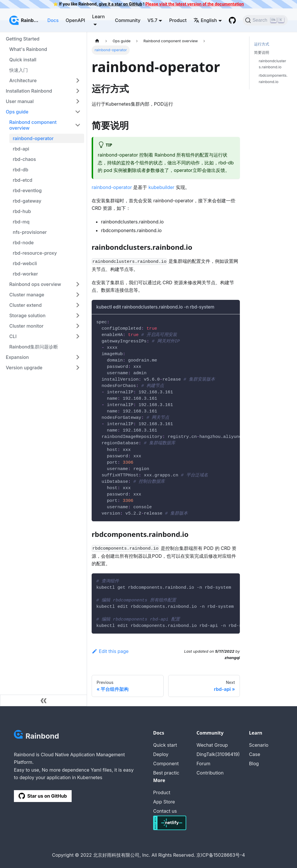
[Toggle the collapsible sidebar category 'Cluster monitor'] (78, 326)
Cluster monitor (26, 326)
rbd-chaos (24, 159)
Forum (203, 764)
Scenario (259, 745)
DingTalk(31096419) (218, 754)
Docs (53, 20)
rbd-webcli (25, 263)
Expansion (17, 357)
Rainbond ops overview (35, 284)
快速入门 (19, 70)
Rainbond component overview (33, 125)
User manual (20, 101)
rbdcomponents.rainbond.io (273, 78)
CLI (13, 336)
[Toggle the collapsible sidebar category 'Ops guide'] (78, 112)
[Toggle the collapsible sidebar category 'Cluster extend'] (78, 305)
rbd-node (23, 243)
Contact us (165, 811)
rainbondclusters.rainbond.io (272, 64)
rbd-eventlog (27, 190)
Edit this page (110, 651)
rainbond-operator (33, 138)
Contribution (210, 773)
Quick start (165, 745)
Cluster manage (27, 295)
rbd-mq (21, 222)
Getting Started (23, 39)
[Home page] (97, 41)
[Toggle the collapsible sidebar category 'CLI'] (78, 336)
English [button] (205, 20)
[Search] (265, 20)
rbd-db (20, 170)
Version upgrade (24, 368)
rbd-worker (25, 274)
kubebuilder (162, 187)
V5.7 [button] (152, 20)
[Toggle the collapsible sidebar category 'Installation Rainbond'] (78, 91)
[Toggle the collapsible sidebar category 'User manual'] (78, 101)
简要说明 (262, 53)
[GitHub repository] (232, 20)
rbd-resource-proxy (35, 253)
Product (178, 20)
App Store (164, 802)
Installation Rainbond (29, 91)
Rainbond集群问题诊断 (34, 347)
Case (255, 754)
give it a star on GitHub (120, 4)
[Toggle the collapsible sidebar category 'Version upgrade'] (78, 368)
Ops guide (17, 112)
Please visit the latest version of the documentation (194, 4)
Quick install (23, 60)
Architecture (23, 80)
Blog (254, 764)
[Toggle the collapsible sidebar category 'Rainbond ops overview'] (78, 284)
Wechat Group (212, 745)
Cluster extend (26, 305)
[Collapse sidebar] (44, 700)
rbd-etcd (22, 180)
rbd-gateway (27, 201)
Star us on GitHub (43, 796)
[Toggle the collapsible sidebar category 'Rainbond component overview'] (78, 125)
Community (128, 20)
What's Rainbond (28, 49)
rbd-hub (22, 211)
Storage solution (27, 315)
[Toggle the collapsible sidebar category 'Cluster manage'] (78, 295)
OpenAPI (75, 20)
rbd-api (21, 149)
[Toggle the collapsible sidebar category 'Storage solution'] (78, 315)
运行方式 (262, 44)
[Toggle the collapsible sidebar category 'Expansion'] (78, 357)
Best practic (166, 773)
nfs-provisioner (30, 232)
